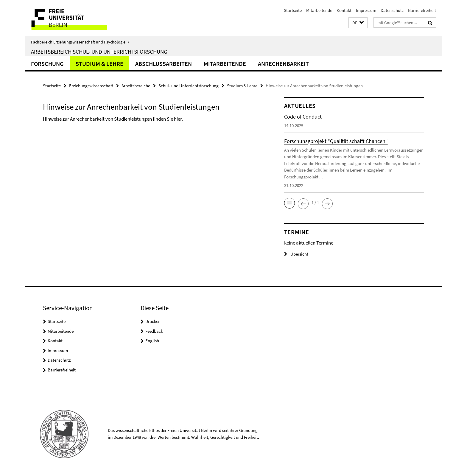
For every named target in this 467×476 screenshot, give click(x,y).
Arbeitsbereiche (136, 86)
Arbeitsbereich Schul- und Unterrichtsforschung (99, 52)
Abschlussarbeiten (164, 64)
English (152, 341)
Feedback (154, 331)
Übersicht (296, 254)
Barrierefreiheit (422, 10)
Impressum (366, 10)
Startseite (293, 10)
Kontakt (344, 10)
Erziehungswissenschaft (91, 86)
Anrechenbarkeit (283, 64)
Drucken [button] (153, 321)
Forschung (47, 64)
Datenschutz (392, 10)
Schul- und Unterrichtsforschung (189, 86)
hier (178, 119)
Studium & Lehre (99, 64)
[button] (358, 23)
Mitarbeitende (319, 10)
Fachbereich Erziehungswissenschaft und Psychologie (80, 42)
